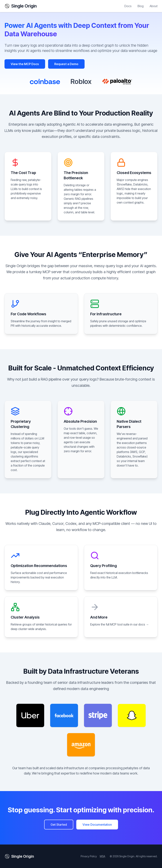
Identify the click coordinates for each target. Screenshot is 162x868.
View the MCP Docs (25, 64)
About (154, 6)
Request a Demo (66, 64)
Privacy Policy (89, 856)
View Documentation (97, 825)
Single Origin (21, 6)
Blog (141, 6)
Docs (128, 6)
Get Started (59, 825)
